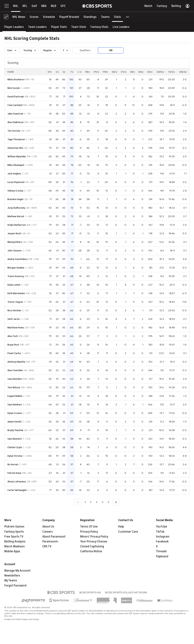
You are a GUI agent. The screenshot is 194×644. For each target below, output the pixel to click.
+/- (79, 72)
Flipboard (162, 556)
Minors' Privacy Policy (94, 537)
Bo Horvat (13, 464)
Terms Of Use (89, 527)
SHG (114, 72)
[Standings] (90, 17)
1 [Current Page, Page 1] (85, 502)
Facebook (162, 542)
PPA (105, 72)
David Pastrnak (16, 97)
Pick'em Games (14, 527)
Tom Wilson (14, 387)
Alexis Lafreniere (17, 482)
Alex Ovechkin (15, 370)
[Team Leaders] (37, 27)
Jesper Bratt (14, 233)
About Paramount (54, 537)
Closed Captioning (92, 546)
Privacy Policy (89, 532)
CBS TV (47, 546)
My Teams (11, 580)
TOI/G (171, 72)
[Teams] (105, 17)
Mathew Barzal (16, 216)
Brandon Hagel (15, 199)
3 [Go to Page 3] (97, 502)
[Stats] (117, 17)
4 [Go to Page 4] (102, 502)
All (111, 50)
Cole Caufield (15, 105)
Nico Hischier (14, 310)
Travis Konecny (16, 276)
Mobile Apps (12, 551)
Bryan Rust (13, 345)
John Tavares (15, 251)
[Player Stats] (59, 27)
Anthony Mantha (16, 362)
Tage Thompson (16, 139)
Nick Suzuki (14, 88)
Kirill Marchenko (16, 293)
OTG (124, 72)
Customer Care (128, 532)
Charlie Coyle (15, 447)
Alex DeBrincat (16, 122)
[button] (128, 17)
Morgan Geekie (16, 268)
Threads (161, 551)
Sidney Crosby (15, 191)
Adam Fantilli (14, 422)
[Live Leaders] (121, 27)
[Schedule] (49, 17)
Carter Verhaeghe (17, 490)
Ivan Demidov (15, 379)
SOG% (160, 72)
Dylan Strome (15, 456)
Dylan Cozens (15, 413)
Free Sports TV (14, 537)
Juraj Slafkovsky (16, 208)
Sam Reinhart (15, 405)
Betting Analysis (15, 542)
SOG (150, 72)
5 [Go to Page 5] (108, 502)
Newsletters (12, 576)
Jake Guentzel (15, 114)
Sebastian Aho (15, 148)
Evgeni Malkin (15, 396)
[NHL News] (19, 17)
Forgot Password (15, 586)
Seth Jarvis (14, 319)
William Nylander (17, 156)
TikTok (160, 532)
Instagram (163, 537)
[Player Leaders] (14, 27)
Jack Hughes (14, 174)
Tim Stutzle (14, 131)
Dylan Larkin (14, 285)
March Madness (15, 546)
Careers (48, 532)
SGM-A (183, 72)
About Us (48, 527)
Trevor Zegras (15, 302)
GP (50, 72)
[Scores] (34, 17)
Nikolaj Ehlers (15, 242)
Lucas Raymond (16, 182)
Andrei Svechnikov (18, 259)
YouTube (162, 527)
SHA (141, 72)
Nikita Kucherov (16, 79)
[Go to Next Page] (116, 502)
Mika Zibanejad (16, 165)
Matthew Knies (16, 328)
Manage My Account (17, 571)
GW (132, 72)
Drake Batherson (17, 225)
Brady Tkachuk (15, 430)
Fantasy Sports (14, 532)
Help (121, 527)
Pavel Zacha (14, 353)
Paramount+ (50, 542)
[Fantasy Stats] (99, 27)
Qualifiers (85, 50)
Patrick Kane (14, 473)
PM (87, 72)
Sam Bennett (15, 439)
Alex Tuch (13, 336)
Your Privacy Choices (94, 542)
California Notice (91, 551)
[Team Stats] (79, 27)
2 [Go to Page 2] (91, 502)
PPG (96, 72)
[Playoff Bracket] (69, 17)
